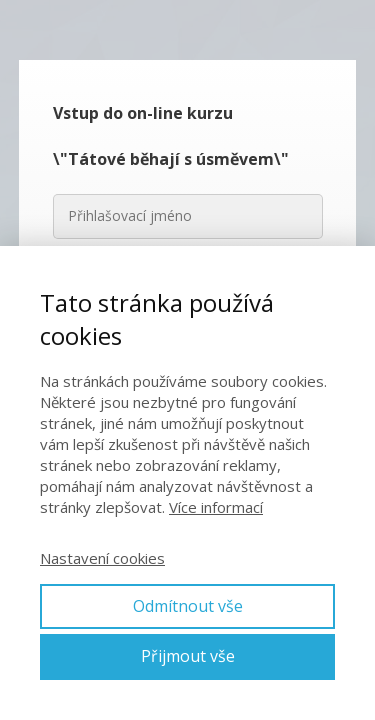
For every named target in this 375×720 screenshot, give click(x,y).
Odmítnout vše (188, 606)
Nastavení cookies (102, 558)
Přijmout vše (188, 656)
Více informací (216, 507)
